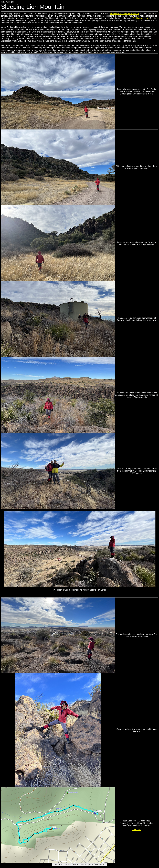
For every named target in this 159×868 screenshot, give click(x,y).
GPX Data (136, 830)
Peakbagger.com (140, 18)
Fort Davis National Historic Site (124, 14)
